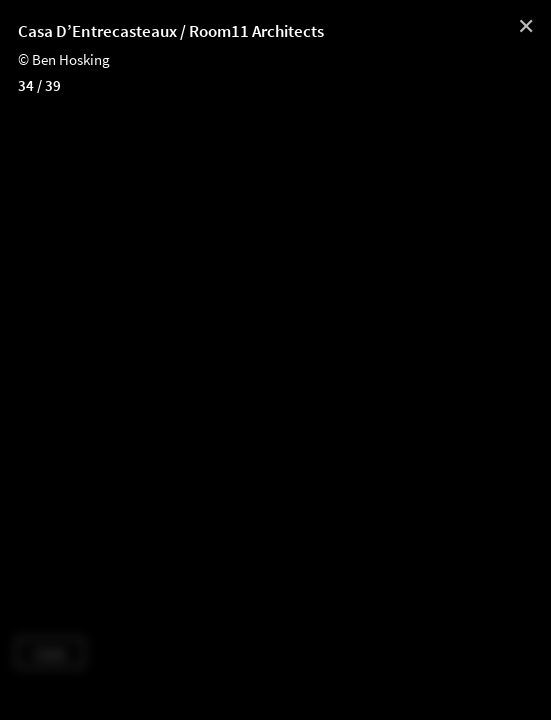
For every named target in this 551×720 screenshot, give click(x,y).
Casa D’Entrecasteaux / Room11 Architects (171, 31)
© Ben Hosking (64, 59)
